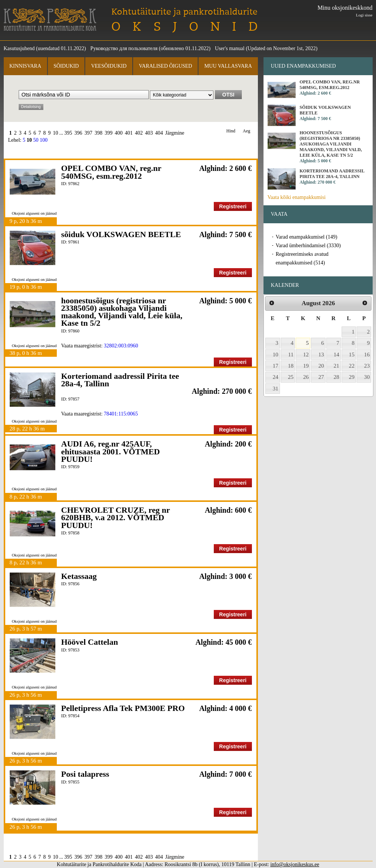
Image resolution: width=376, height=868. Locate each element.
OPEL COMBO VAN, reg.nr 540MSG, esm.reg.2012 (111, 172)
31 (276, 389)
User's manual (230, 48)
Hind (231, 131)
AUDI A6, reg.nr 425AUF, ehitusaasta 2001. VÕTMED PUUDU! (111, 451)
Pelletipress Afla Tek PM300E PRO (123, 708)
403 (149, 133)
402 (139, 133)
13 (321, 355)
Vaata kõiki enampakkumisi (297, 197)
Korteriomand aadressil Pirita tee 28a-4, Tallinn (120, 380)
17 (276, 366)
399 (109, 133)
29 (352, 377)
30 (367, 377)
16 (367, 355)
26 (306, 377)
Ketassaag (79, 576)
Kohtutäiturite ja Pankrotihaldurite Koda (50, 20)
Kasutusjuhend (19, 48)
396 (78, 133)
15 (352, 355)
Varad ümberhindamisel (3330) (308, 246)
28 (337, 377)
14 (337, 355)
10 (56, 133)
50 (36, 140)
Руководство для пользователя (124, 48)
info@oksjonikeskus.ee (295, 864)
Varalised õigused (165, 66)
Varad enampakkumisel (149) (307, 237)
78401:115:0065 (121, 414)
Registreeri (233, 206)
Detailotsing (31, 107)
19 (306, 366)
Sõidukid (66, 66)
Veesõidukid (109, 66)
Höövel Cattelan (90, 642)
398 (98, 133)
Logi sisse (364, 15)
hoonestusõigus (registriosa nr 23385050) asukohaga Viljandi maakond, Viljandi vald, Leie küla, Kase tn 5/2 (122, 312)
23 (367, 366)
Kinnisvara (25, 66)
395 (68, 133)
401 (129, 133)
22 (352, 366)
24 (276, 377)
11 (291, 355)
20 (321, 366)
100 (44, 140)
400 (119, 133)
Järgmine (175, 133)
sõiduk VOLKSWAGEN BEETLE (121, 234)
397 (88, 133)
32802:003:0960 (121, 346)
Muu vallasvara (228, 66)
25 (291, 377)
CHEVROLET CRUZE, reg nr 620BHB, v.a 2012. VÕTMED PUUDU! (116, 518)
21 (337, 366)
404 (159, 133)
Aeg (247, 131)
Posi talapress (85, 774)
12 (306, 355)
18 (291, 366)
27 (321, 377)
